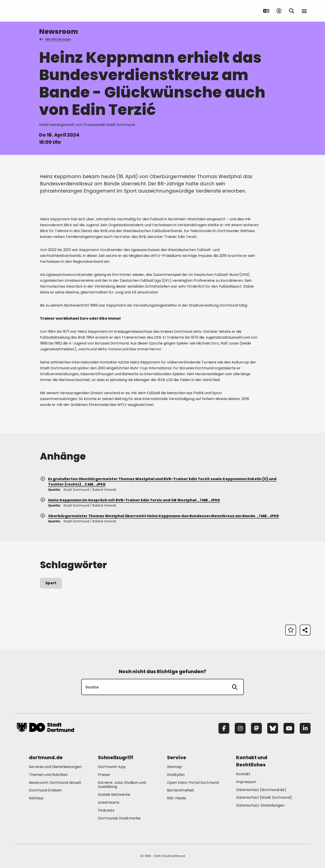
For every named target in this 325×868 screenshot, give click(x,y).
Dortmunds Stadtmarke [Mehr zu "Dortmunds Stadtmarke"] (119, 818)
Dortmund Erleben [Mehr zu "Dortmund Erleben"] (45, 790)
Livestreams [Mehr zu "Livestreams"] (109, 802)
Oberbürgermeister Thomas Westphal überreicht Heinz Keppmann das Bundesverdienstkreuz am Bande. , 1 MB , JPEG (159, 516)
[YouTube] (289, 728)
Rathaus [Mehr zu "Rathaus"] (36, 798)
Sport (51, 583)
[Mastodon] (256, 728)
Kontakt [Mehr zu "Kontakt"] (243, 774)
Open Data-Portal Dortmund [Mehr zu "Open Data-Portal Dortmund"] (193, 783)
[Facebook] (224, 728)
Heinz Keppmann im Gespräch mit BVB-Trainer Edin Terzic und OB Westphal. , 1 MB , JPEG (130, 500)
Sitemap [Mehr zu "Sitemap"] (174, 767)
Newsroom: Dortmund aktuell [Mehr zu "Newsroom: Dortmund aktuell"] (55, 783)
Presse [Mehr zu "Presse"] (104, 775)
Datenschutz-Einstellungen (260, 806)
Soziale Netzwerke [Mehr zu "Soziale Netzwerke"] (114, 795)
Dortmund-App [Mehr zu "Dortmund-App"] (112, 767)
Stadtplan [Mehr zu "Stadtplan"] (176, 775)
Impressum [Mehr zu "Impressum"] (246, 782)
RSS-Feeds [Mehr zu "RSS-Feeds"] (176, 798)
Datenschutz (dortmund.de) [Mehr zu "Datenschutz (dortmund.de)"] (261, 790)
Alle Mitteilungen (56, 39)
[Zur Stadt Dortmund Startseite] (45, 11)
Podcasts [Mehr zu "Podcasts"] (106, 810)
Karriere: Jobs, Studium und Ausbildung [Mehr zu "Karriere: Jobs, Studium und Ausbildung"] (122, 785)
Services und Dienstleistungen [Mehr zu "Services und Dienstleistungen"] (55, 767)
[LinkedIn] (305, 728)
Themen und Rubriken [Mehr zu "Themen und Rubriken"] (48, 775)
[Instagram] (240, 728)
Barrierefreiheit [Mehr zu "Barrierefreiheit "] (181, 790)
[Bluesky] (273, 728)
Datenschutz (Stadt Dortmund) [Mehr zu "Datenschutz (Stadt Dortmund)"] (264, 797)
